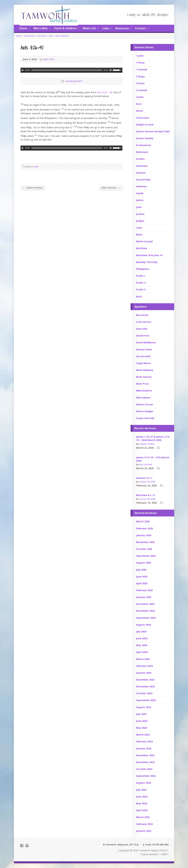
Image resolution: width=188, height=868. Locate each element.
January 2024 (144, 673)
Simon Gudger (145, 411)
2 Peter (140, 83)
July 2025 (141, 570)
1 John (140, 56)
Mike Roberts (144, 391)
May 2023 (142, 728)
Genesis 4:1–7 (144, 478)
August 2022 (144, 783)
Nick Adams (143, 398)
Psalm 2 (141, 283)
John (139, 207)
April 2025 (142, 583)
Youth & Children (65, 28)
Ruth (139, 296)
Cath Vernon (144, 322)
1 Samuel (142, 69)
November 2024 (145, 611)
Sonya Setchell (145, 418)
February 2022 (144, 824)
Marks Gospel (144, 241)
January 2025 (144, 597)
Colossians (143, 118)
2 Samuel (142, 90)
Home (23, 28)
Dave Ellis (142, 329)
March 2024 (143, 659)
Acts (51, 36)
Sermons (42, 36)
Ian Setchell (143, 356)
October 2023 (144, 693)
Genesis (141, 173)
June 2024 (142, 638)
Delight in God (145, 125)
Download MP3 (74, 81)
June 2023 (142, 721)
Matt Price (49, 59)
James (140, 200)
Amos (140, 111)
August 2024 (144, 625)
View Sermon (62, 36)
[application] (71, 70)
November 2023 (145, 686)
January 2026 (144, 535)
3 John (140, 97)
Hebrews (141, 186)
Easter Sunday (145, 138)
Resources (122, 28)
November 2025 (145, 542)
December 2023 (145, 680)
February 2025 (144, 590)
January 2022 (144, 831)
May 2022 (142, 803)
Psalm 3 (141, 289)
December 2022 (145, 755)
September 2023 (146, 700)
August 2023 (144, 707)
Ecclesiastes (144, 145)
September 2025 (146, 556)
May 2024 (142, 645)
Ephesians (142, 152)
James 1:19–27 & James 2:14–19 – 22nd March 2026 (153, 438)
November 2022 (145, 762)
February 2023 (144, 741)
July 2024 (141, 631)
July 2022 (141, 790)
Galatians (142, 166)
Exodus (140, 159)
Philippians (143, 269)
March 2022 (143, 817)
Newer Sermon (33, 187)
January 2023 (144, 748)
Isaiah (140, 193)
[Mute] (110, 70)
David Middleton (146, 342)
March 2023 (143, 735)
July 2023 (141, 714)
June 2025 (142, 577)
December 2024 (145, 604)
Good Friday (143, 180)
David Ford (143, 336)
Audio (158, 448)
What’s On (89, 28)
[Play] (23, 70)
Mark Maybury (145, 370)
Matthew (142, 248)
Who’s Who (40, 28)
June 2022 (142, 797)
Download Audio (63, 81)
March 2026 (143, 521)
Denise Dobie (144, 349)
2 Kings (140, 76)
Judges (140, 221)
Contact (140, 28)
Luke (139, 228)
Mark (139, 235)
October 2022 (144, 769)
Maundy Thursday (147, 262)
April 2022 (142, 810)
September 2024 (146, 618)
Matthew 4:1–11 (146, 495)
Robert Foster (145, 404)
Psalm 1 (141, 276)
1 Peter (140, 63)
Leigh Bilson (143, 363)
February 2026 (144, 528)
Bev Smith (142, 315)
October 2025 (144, 549)
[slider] (67, 70)
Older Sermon (111, 187)
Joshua (140, 214)
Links (106, 28)
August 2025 (144, 563)
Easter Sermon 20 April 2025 (153, 131)
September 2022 (146, 776)
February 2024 (144, 666)
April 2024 (142, 652)
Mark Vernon (144, 377)
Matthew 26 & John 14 (149, 255)
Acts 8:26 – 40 (105, 92)
